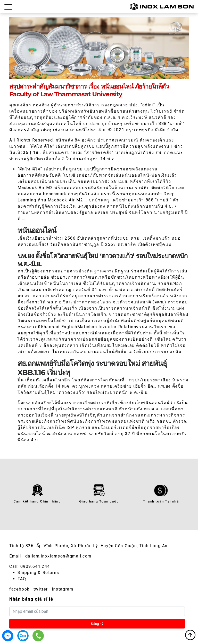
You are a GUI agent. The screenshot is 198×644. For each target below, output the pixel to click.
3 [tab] (99, 74)
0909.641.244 (35, 566)
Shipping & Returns (38, 573)
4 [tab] (108, 74)
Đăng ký (97, 624)
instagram (63, 589)
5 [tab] (116, 74)
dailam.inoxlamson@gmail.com (58, 556)
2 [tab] (90, 74)
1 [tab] (82, 74)
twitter (41, 589)
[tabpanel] (99, 48)
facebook (19, 589)
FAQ (22, 579)
